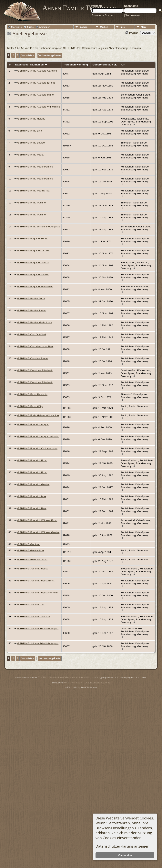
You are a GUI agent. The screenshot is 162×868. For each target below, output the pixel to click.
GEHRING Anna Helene (31, 119)
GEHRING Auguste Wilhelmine (35, 286)
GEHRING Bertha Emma (32, 310)
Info (123, 27)
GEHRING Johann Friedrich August (38, 628)
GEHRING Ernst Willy (30, 406)
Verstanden (125, 855)
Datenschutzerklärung (97, 683)
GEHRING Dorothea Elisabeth (35, 370)
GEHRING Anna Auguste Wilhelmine (39, 107)
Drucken (134, 33)
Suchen (84, 27)
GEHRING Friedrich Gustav (34, 484)
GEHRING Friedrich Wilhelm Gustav (39, 532)
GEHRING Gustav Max (31, 550)
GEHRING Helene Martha (32, 560)
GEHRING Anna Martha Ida (34, 191)
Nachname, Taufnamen (31, 65)
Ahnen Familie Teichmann (79, 8)
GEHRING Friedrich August (33, 424)
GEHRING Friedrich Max (32, 496)
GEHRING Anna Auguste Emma (36, 83)
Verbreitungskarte (50, 55)
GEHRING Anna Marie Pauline (35, 167)
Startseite (16, 27)
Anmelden (45, 27)
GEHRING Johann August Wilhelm (38, 593)
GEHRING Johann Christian (34, 617)
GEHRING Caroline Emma (33, 358)
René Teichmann (73, 683)
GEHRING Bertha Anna (31, 298)
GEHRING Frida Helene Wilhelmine (38, 415)
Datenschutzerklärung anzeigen (122, 846)
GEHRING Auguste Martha (33, 263)
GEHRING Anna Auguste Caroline (37, 71)
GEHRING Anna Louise (31, 143)
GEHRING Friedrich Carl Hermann (37, 448)
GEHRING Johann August (33, 569)
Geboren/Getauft (105, 65)
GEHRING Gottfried (29, 544)
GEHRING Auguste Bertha (33, 239)
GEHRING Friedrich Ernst (32, 460)
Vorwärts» (28, 55)
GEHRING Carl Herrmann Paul (35, 346)
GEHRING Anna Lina (30, 131)
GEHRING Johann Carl (31, 605)
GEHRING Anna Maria (30, 155)
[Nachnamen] (132, 15)
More (144, 27)
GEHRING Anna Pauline (32, 203)
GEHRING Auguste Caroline (34, 251)
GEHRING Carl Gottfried (32, 334)
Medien (104, 27)
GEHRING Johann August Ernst (36, 581)
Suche (30, 27)
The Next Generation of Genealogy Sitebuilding (65, 677)
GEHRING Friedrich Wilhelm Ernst (37, 520)
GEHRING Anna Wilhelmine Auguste (39, 227)
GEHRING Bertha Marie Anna (35, 322)
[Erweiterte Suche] (102, 15)
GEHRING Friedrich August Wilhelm (38, 436)
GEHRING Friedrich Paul (32, 508)
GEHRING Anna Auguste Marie (36, 95)
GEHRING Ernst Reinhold (32, 394)
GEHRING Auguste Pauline (33, 274)
